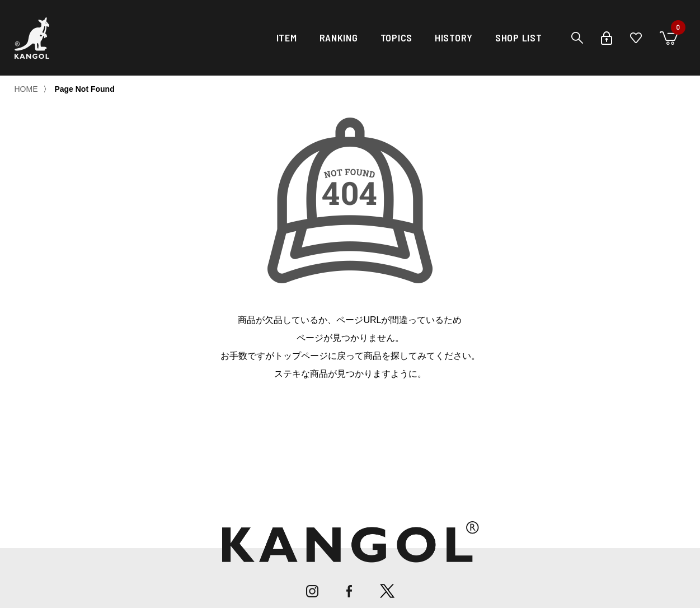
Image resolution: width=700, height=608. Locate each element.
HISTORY (454, 38)
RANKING (339, 38)
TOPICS (396, 38)
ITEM (287, 38)
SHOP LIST (518, 38)
